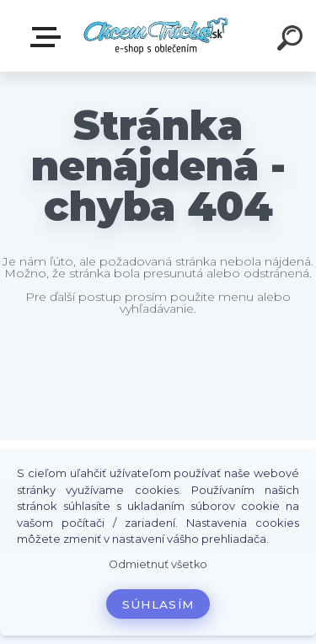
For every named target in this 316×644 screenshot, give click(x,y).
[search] (292, 40)
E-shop (49, 37)
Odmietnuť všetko (158, 564)
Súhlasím (158, 604)
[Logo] (156, 36)
